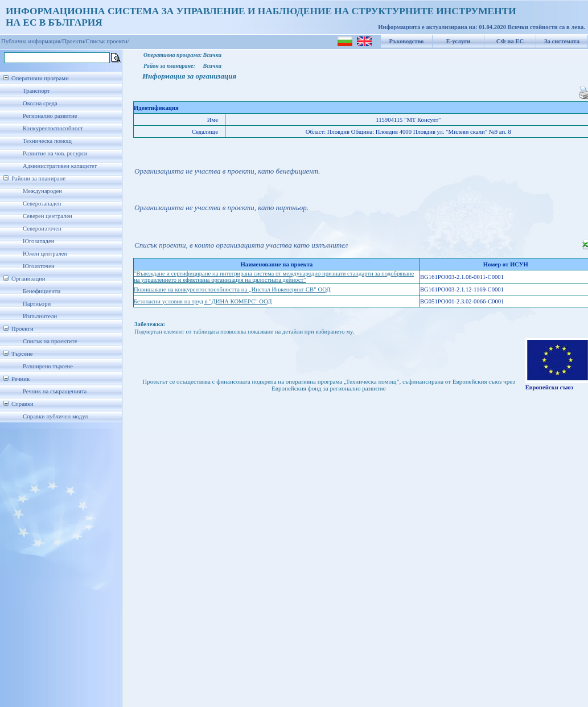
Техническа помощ (47, 141)
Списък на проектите (50, 341)
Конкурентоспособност (53, 128)
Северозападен (42, 204)
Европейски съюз (549, 387)
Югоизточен (39, 266)
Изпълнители (40, 316)
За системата (562, 41)
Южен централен (45, 254)
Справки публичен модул (55, 416)
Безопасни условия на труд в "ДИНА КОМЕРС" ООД (203, 301)
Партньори (37, 304)
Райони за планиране (38, 178)
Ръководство (407, 41)
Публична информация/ (32, 41)
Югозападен (38, 241)
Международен (42, 191)
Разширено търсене (48, 366)
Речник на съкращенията (55, 391)
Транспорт (36, 91)
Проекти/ (74, 41)
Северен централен (48, 216)
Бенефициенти (42, 291)
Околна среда (40, 103)
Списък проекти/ (108, 41)
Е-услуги (459, 41)
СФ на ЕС (510, 41)
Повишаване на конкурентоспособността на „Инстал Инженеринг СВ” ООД (232, 289)
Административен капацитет (60, 166)
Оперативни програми (40, 78)
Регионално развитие (50, 116)
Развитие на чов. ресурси (55, 153)
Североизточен (42, 229)
